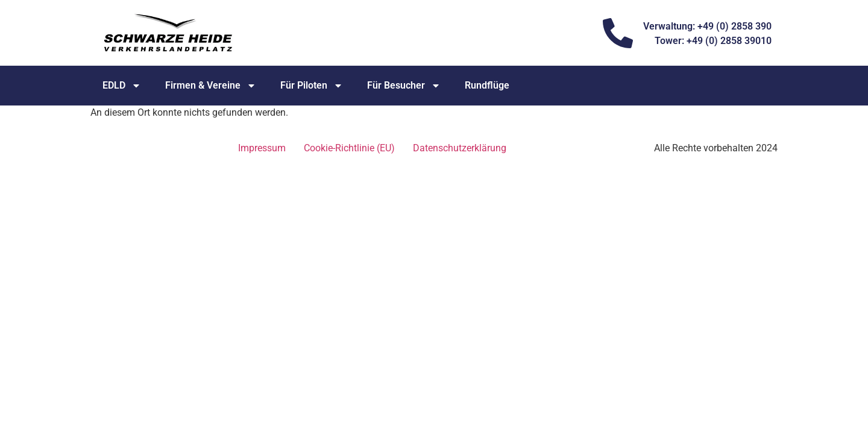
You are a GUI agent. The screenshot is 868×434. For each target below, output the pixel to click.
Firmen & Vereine (211, 86)
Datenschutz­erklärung (460, 148)
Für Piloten (312, 86)
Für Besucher (404, 86)
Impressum (262, 148)
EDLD (122, 86)
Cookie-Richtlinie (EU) (349, 148)
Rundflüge (487, 85)
